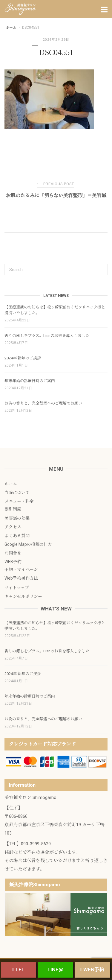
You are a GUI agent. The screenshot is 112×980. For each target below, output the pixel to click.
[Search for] (56, 270)
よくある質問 (17, 536)
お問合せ (13, 553)
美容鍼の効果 (17, 518)
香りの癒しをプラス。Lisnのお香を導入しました (47, 336)
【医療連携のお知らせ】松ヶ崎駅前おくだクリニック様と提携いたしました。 (55, 310)
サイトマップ (17, 588)
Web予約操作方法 (21, 578)
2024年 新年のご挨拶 (23, 358)
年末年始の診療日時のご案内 (30, 381)
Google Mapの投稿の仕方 (28, 544)
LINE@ (55, 970)
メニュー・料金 (19, 501)
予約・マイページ (21, 569)
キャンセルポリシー (23, 596)
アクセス (13, 527)
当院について (17, 493)
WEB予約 (13, 562)
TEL (18, 970)
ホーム (11, 484)
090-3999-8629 (36, 844)
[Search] (101, 267)
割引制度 (13, 509)
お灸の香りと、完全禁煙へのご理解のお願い (43, 403)
